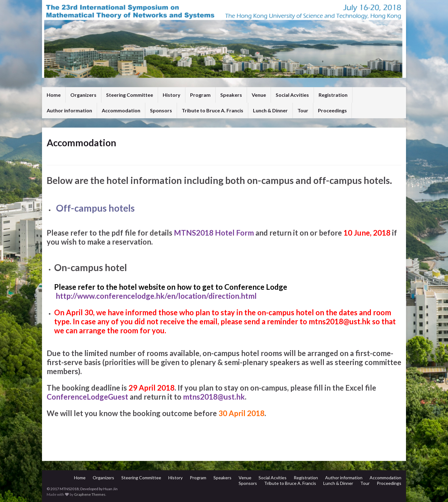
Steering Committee (130, 95)
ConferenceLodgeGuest (87, 397)
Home (54, 95)
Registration (333, 95)
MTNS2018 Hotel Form (214, 233)
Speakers (231, 95)
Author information (69, 110)
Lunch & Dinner (270, 110)
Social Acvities (292, 95)
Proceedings (332, 110)
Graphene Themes (90, 494)
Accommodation (121, 110)
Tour (303, 110)
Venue (259, 95)
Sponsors (161, 110)
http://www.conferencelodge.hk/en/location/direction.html (157, 296)
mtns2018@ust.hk (340, 321)
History (172, 95)
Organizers (83, 95)
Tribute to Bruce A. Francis (212, 110)
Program (200, 95)
